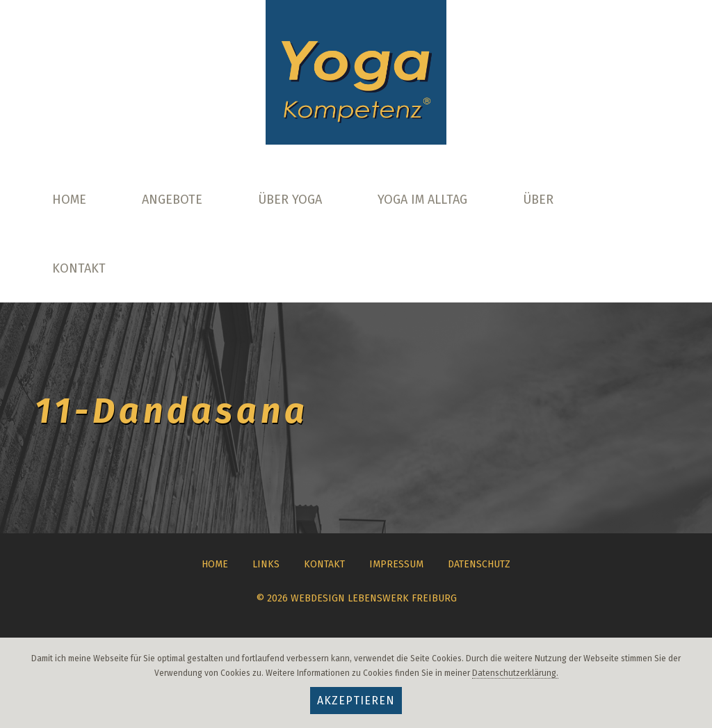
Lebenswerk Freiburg (402, 598)
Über (538, 200)
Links (266, 564)
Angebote (172, 200)
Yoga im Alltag (422, 200)
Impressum (396, 564)
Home (69, 200)
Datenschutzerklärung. (515, 673)
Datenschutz (479, 564)
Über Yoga (290, 200)
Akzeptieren (356, 701)
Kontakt (79, 268)
